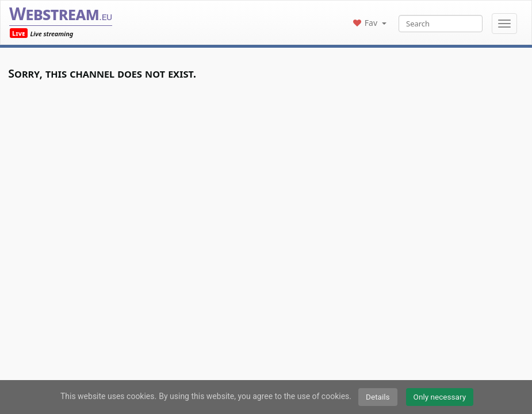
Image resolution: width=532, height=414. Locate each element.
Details (378, 397)
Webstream (61, 14)
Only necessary (440, 397)
